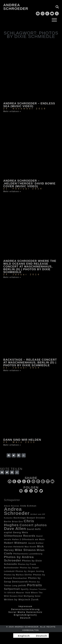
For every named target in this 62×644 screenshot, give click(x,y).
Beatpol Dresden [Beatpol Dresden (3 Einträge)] (36, 518)
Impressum (26, 606)
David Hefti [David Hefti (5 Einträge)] (34, 529)
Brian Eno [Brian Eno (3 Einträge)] (17, 522)
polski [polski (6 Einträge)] (22, 585)
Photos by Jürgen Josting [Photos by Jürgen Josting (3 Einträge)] (30, 571)
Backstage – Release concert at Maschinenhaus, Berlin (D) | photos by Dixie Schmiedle (30, 363)
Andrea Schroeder (16, 7)
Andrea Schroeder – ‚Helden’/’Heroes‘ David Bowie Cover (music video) (29, 184)
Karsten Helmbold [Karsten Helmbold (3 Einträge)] (14, 547)
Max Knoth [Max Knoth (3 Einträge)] (31, 547)
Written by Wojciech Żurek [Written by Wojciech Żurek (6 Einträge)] (21, 600)
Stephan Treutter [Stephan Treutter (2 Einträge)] (38, 589)
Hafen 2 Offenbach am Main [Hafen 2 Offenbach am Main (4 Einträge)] (28, 539)
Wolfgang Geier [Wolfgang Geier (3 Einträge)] (32, 596)
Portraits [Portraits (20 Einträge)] (35, 585)
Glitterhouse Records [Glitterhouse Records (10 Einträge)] (20, 536)
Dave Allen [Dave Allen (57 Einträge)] (15, 529)
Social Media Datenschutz (25, 612)
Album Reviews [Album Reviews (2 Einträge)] (12, 506)
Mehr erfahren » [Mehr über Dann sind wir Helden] (12, 445)
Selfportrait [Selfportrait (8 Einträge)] (12, 589)
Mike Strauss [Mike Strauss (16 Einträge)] (25, 550)
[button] (54, 20)
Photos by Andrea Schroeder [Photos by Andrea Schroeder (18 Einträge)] (19, 559)
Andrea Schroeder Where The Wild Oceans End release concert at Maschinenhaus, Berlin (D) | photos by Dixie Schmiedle (30, 267)
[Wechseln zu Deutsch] (40, 636)
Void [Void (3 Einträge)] (28, 593)
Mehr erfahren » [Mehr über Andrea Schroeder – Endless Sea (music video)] (12, 111)
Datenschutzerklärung (26, 609)
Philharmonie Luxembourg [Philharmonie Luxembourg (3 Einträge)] (28, 554)
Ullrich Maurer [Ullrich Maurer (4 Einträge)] (16, 593)
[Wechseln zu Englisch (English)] (25, 615)
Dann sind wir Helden (22, 440)
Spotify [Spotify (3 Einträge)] (25, 589)
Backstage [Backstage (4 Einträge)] (20, 518)
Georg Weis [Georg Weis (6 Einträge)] (20, 532)
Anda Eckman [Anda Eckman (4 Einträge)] (28, 506)
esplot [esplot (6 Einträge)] (8, 532)
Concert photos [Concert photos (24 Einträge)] (33, 525)
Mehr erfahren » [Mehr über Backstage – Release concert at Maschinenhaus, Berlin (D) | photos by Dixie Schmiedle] (12, 370)
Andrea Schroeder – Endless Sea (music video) (29, 105)
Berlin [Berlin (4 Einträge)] (8, 522)
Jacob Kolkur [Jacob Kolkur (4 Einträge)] (36, 543)
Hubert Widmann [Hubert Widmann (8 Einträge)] (16, 543)
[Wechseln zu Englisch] (22, 636)
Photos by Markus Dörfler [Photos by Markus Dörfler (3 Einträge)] (18, 575)
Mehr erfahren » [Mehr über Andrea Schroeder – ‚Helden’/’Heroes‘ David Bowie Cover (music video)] (12, 191)
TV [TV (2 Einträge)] (5, 593)
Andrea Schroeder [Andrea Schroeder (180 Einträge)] (17, 511)
